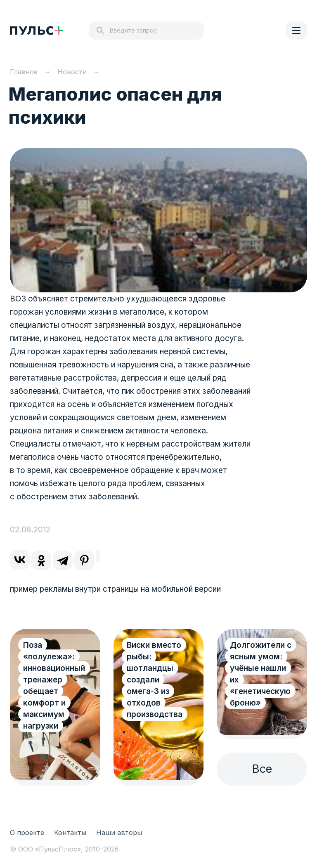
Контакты (70, 833)
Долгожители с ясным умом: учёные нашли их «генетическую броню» (261, 674)
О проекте (27, 833)
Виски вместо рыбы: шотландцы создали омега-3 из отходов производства (155, 680)
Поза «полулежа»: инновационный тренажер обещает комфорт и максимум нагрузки (54, 686)
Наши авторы (119, 833)
